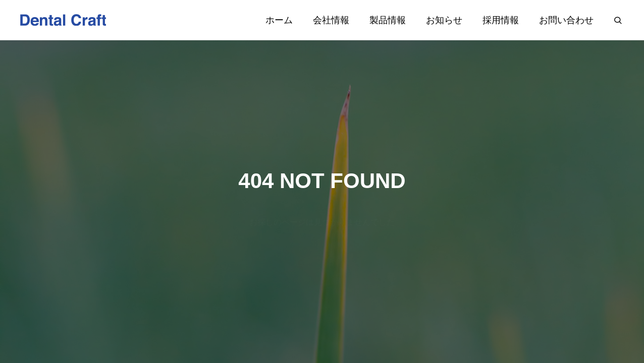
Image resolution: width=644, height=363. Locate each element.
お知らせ (444, 20)
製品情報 (388, 20)
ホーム (279, 20)
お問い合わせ (566, 20)
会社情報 (331, 20)
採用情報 (501, 20)
